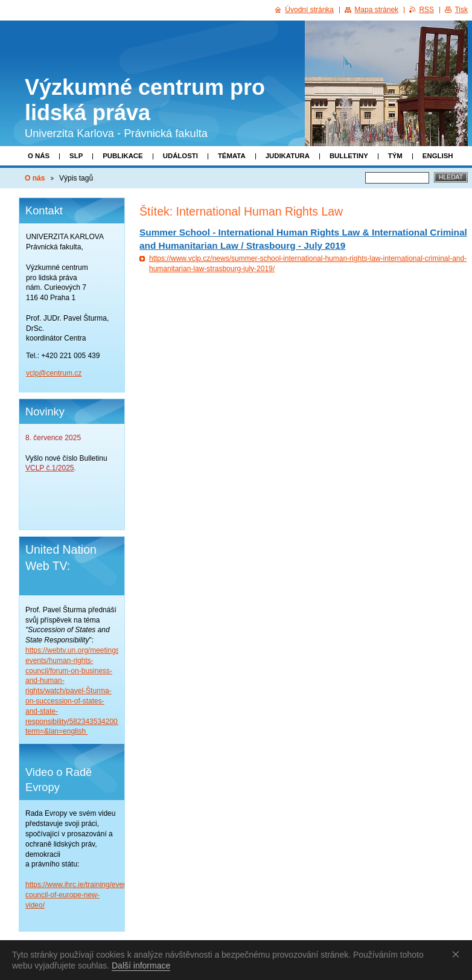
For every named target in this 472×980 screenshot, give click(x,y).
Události (180, 156)
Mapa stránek (376, 10)
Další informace (141, 966)
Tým (395, 156)
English (438, 156)
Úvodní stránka (309, 10)
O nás (39, 156)
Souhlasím (458, 954)
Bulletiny (349, 156)
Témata (232, 156)
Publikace (123, 156)
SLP (76, 156)
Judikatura (288, 156)
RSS (426, 10)
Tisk (461, 10)
